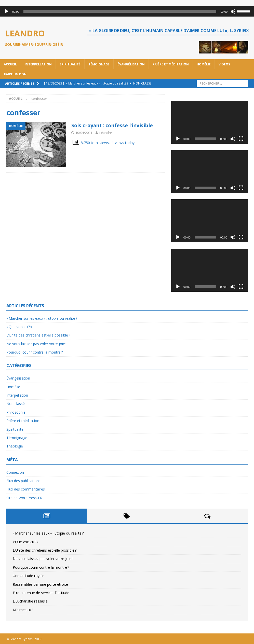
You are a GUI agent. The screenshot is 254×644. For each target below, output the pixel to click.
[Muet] (233, 11)
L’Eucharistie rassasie (30, 601)
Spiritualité (70, 64)
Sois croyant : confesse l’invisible (114, 125)
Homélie (204, 64)
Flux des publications (23, 481)
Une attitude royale (29, 576)
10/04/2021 (84, 133)
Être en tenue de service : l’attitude (41, 593)
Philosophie (16, 412)
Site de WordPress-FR (24, 498)
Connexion (15, 472)
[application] (127, 11)
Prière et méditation (171, 64)
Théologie (15, 446)
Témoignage (99, 64)
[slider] (120, 11)
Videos (224, 64)
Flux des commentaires (26, 489)
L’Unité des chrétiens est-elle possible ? (38, 335)
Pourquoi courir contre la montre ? (35, 352)
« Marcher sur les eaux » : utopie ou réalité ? (42, 318)
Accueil (10, 64)
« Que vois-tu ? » (19, 327)
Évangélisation (131, 64)
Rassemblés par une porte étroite (40, 584)
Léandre (106, 133)
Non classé (16, 404)
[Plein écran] (241, 139)
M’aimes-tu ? (23, 610)
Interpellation (38, 64)
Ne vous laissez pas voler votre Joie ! (36, 344)
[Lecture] (7, 11)
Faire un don (15, 74)
